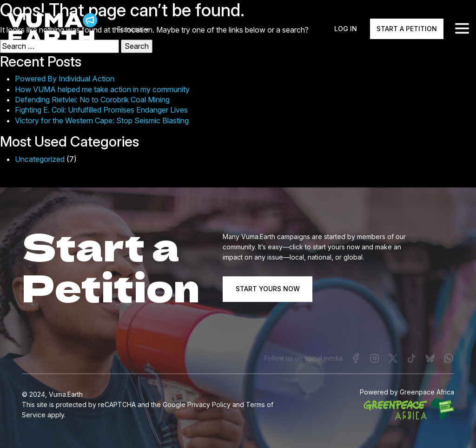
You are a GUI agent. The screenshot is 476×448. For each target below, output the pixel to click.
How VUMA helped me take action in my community (102, 89)
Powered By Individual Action (65, 79)
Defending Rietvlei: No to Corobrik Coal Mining (92, 100)
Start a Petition (407, 29)
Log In (346, 29)
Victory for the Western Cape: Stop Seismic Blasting (102, 120)
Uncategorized (40, 159)
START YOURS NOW (268, 289)
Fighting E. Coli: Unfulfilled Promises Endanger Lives (101, 110)
